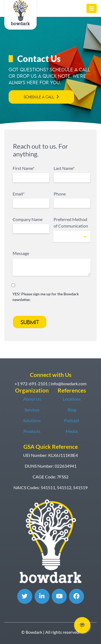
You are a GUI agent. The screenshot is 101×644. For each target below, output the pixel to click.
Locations (72, 399)
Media (72, 431)
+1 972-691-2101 (31, 384)
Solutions (32, 420)
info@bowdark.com (69, 384)
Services (32, 410)
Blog (72, 410)
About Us (32, 399)
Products (32, 431)
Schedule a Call (39, 97)
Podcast (72, 420)
